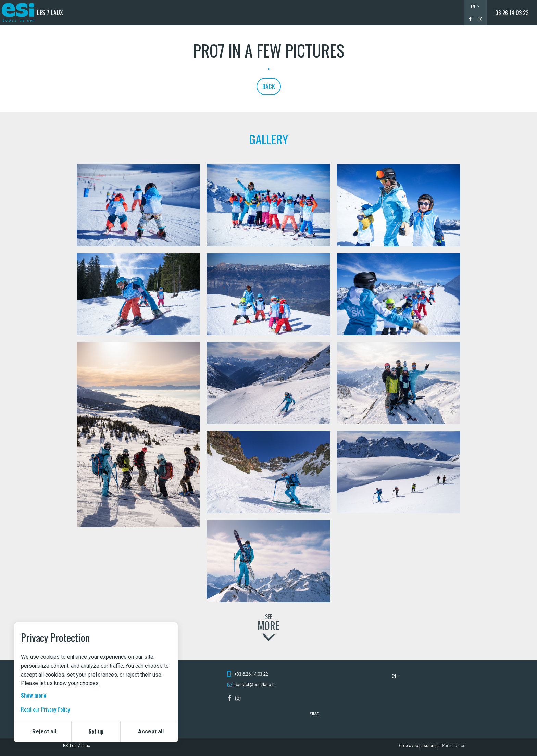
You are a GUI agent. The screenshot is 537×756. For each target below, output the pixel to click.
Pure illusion (454, 746)
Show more (34, 695)
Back (269, 86)
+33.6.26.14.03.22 (251, 674)
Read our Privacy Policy (45, 709)
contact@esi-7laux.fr (255, 685)
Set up (96, 731)
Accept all (151, 732)
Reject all (44, 732)
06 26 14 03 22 (512, 13)
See (268, 626)
